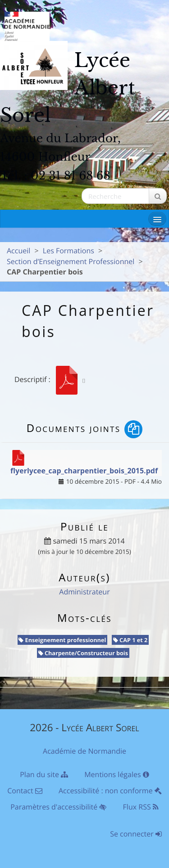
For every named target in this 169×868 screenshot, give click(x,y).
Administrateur (84, 592)
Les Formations (69, 251)
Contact (25, 791)
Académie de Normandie (84, 751)
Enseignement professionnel (62, 640)
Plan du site (44, 774)
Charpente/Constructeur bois (83, 653)
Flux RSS (141, 807)
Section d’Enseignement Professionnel (71, 261)
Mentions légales (117, 774)
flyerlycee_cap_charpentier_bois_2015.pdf (84, 471)
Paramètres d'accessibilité (58, 807)
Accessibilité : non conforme (110, 791)
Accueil (18, 251)
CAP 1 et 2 (130, 640)
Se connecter (136, 834)
